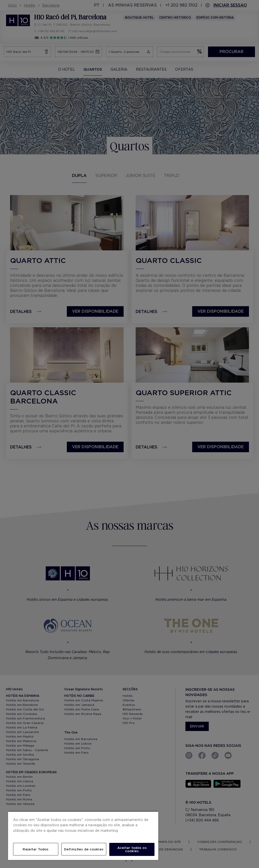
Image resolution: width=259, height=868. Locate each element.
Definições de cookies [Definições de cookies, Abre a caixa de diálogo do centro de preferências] (84, 849)
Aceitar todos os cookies (132, 849)
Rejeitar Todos (36, 849)
